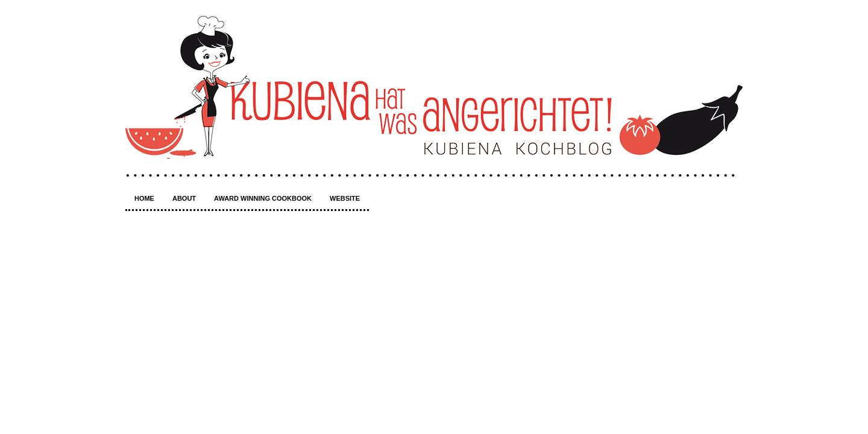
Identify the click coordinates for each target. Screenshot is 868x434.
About (184, 198)
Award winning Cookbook (263, 198)
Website (345, 198)
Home (144, 198)
